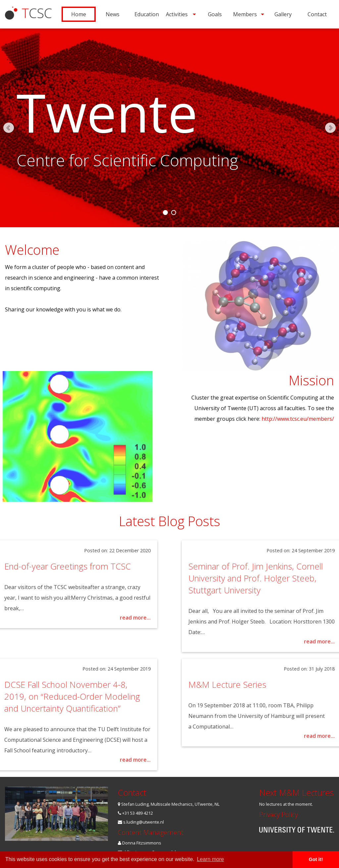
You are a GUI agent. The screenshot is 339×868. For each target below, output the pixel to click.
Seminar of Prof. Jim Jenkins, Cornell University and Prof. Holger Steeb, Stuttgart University (267, 578)
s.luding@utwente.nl (141, 822)
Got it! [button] (316, 859)
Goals (215, 14)
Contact (317, 14)
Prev (9, 128)
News (113, 14)
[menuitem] (79, 14)
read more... (124, 618)
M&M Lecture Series (239, 685)
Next (330, 128)
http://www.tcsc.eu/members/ (298, 419)
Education (147, 14)
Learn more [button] (211, 859)
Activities (177, 14)
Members (245, 14)
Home (79, 14)
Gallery (283, 14)
